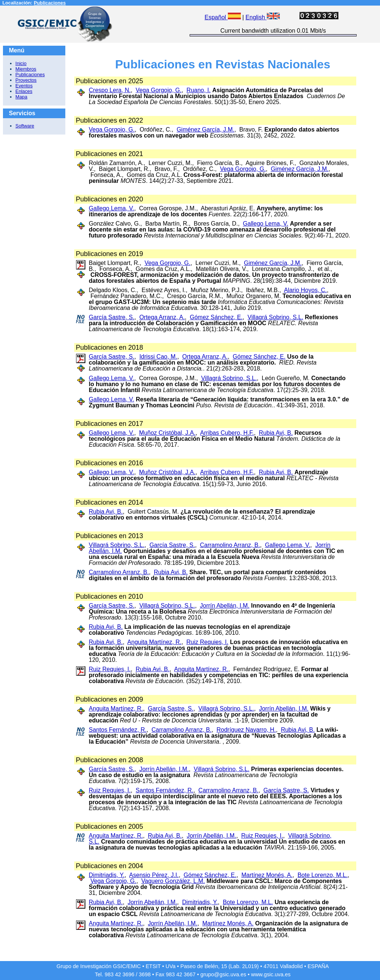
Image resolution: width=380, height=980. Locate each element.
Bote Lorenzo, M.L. (323, 875)
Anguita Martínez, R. (154, 642)
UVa (171, 966)
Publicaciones (50, 3)
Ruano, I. (199, 90)
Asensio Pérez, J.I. (154, 875)
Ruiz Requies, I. (207, 642)
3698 (145, 974)
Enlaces (24, 91)
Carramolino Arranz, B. (230, 545)
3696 (128, 974)
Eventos (24, 86)
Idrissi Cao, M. (158, 357)
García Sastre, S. (112, 317)
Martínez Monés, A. (267, 875)
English (263, 17)
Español (222, 17)
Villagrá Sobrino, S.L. (275, 317)
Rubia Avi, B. (276, 433)
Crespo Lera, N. (110, 90)
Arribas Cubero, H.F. (227, 433)
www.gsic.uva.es (271, 974)
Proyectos (26, 80)
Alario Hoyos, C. (305, 290)
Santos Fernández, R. (118, 730)
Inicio (21, 63)
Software (25, 126)
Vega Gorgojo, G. (159, 90)
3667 (190, 974)
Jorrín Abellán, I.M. (225, 606)
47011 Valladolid (283, 966)
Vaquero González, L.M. (173, 881)
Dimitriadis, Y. (107, 875)
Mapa (22, 97)
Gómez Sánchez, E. (216, 317)
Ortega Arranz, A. (162, 317)
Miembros (26, 69)
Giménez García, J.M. (206, 130)
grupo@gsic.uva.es (223, 974)
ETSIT (153, 966)
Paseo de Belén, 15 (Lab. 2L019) (220, 966)
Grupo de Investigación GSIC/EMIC (99, 966)
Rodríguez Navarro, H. (246, 730)
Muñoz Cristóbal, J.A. (167, 433)
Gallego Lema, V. (111, 208)
